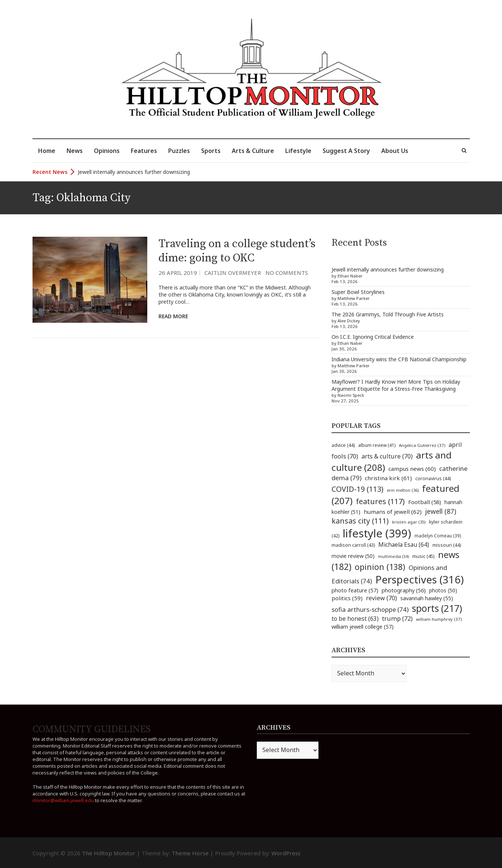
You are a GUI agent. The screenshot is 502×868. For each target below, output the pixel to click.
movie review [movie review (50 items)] (353, 556)
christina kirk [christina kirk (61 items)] (388, 478)
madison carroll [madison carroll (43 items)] (353, 545)
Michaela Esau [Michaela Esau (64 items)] (404, 545)
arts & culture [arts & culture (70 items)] (387, 456)
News (75, 151)
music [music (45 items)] (424, 556)
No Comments (287, 273)
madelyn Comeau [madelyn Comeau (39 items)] (438, 536)
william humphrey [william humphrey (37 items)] (439, 619)
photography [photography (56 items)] (404, 590)
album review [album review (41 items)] (377, 445)
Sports (211, 151)
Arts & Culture (253, 151)
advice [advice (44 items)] (343, 445)
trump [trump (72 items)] (397, 619)
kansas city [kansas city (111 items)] (360, 521)
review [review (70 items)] (381, 598)
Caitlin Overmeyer (233, 273)
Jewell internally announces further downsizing (134, 172)
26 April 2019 (178, 273)
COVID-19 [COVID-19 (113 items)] (358, 489)
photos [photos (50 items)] (443, 590)
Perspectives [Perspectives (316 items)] (420, 579)
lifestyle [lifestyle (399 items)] (377, 533)
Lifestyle (298, 151)
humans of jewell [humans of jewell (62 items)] (393, 512)
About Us (395, 151)
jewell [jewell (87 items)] (441, 511)
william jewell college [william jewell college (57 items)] (363, 626)
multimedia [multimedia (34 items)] (393, 556)
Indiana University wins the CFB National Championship (399, 359)
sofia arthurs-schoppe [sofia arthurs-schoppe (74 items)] (370, 609)
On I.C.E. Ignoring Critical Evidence (373, 337)
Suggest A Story (346, 151)
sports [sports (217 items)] (437, 608)
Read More (173, 316)
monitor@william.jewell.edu (63, 800)
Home (47, 151)
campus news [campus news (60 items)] (412, 469)
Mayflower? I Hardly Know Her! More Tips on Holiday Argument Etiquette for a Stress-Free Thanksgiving (396, 385)
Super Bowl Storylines (358, 292)
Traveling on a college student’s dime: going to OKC (237, 251)
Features (144, 151)
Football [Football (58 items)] (425, 502)
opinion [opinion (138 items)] (380, 567)
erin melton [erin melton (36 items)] (403, 490)
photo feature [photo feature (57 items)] (355, 590)
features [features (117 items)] (380, 501)
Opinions (107, 151)
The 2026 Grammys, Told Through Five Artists (388, 314)
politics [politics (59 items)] (347, 598)
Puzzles (179, 151)
